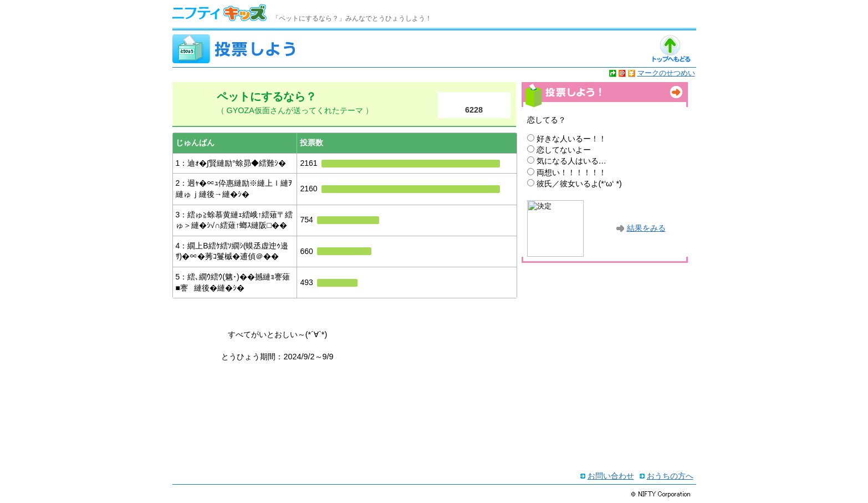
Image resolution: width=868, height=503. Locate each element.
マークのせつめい (666, 73)
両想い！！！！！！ (571, 172)
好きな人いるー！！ (571, 139)
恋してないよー (564, 150)
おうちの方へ (670, 476)
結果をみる (646, 228)
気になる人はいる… (571, 161)
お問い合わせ (611, 476)
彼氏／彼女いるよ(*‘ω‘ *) (579, 184)
